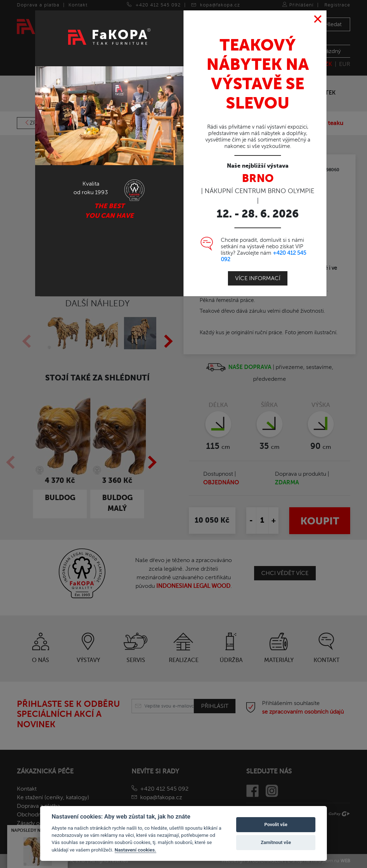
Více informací (258, 278)
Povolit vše (276, 824)
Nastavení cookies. (135, 850)
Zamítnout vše (276, 842)
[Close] (318, 19)
